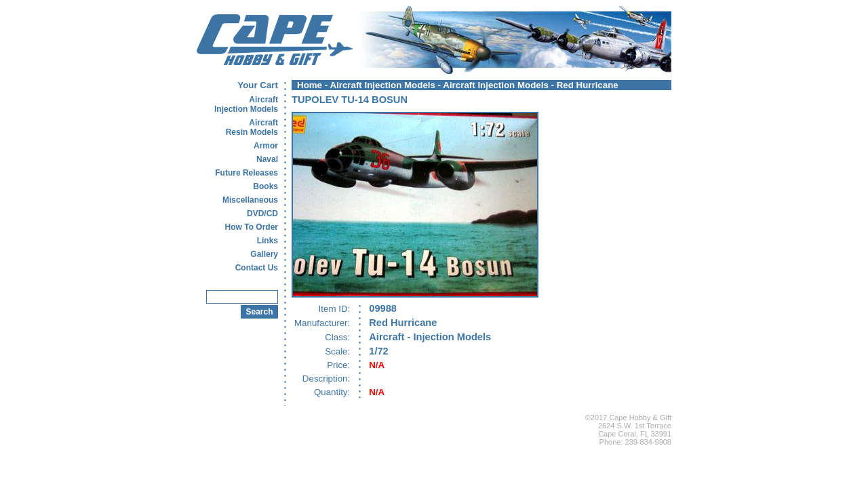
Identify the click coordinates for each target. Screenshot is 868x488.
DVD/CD (262, 213)
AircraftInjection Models (246, 104)
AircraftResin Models (252, 127)
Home (310, 85)
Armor (266, 146)
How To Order (252, 227)
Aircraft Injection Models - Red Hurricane (530, 85)
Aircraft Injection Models (382, 85)
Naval (267, 159)
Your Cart (258, 85)
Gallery (264, 254)
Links (268, 241)
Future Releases (246, 173)
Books (265, 186)
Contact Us (257, 268)
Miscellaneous (250, 200)
